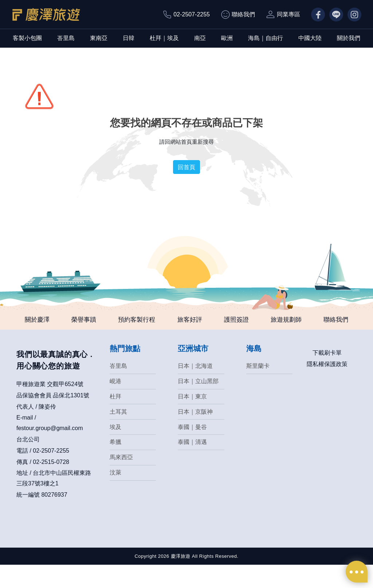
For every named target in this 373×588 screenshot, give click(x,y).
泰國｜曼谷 (192, 450)
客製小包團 (27, 38)
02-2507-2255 (192, 14)
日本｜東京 (192, 419)
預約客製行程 (141, 320)
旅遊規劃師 (306, 320)
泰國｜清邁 (192, 466)
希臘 (115, 466)
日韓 (129, 38)
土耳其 (118, 435)
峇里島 (66, 38)
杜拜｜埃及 (164, 38)
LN (333, 14)
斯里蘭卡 (258, 388)
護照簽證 (251, 320)
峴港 (115, 403)
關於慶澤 (31, 320)
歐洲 (227, 38)
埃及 (115, 450)
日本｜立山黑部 (198, 403)
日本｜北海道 (195, 388)
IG (351, 14)
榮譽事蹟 (83, 320)
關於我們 (349, 38)
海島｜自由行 (266, 38)
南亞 (200, 38)
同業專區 (288, 14)
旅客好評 (200, 320)
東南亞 (99, 38)
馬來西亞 (121, 482)
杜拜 (115, 419)
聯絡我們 (243, 14)
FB (315, 14)
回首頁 (186, 167)
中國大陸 (310, 38)
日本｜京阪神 (195, 435)
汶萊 (115, 497)
